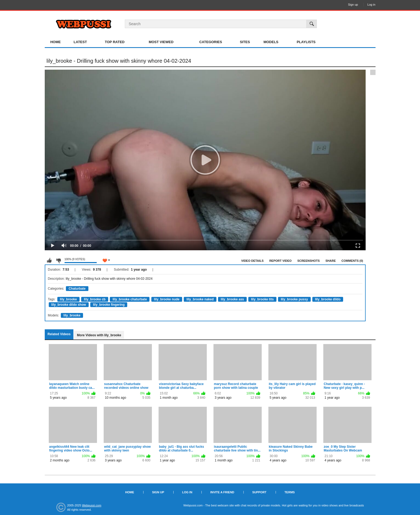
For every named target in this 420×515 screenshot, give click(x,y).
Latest (80, 42)
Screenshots (309, 261)
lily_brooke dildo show (69, 305)
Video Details (253, 261)
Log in (372, 5)
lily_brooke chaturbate (130, 299)
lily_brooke (68, 299)
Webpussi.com (92, 505)
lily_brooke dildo (328, 299)
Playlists (306, 42)
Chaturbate (77, 289)
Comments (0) (352, 261)
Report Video (280, 261)
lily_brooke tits (262, 299)
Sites (245, 42)
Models (271, 42)
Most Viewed (161, 42)
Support (259, 492)
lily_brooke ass (232, 299)
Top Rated (115, 42)
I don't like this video (58, 260)
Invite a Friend (222, 492)
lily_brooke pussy (294, 299)
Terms (290, 492)
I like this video (49, 260)
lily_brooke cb (95, 299)
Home (56, 42)
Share (331, 261)
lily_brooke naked (200, 299)
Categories (211, 42)
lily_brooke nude (167, 299)
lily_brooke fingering (109, 305)
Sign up (353, 5)
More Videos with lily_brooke (99, 335)
